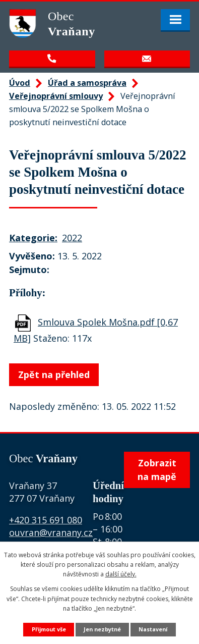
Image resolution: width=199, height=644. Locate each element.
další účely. (121, 574)
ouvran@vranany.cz (51, 532)
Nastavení (153, 629)
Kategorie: (33, 238)
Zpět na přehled (54, 374)
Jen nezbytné (102, 629)
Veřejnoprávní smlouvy (56, 96)
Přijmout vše (49, 629)
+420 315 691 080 (46, 520)
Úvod (20, 83)
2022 (72, 238)
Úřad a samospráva (87, 83)
